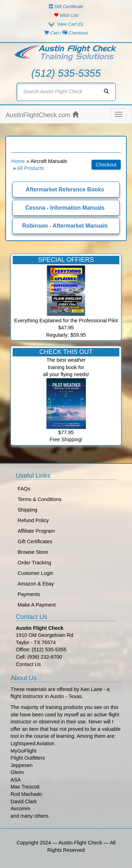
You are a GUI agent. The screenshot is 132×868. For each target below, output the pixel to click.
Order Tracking (34, 563)
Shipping (27, 510)
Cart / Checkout (66, 33)
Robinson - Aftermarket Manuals (65, 226)
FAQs (24, 489)
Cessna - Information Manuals (65, 208)
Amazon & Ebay (36, 584)
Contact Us (28, 664)
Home (18, 161)
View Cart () (70, 24)
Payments (29, 594)
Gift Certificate (66, 7)
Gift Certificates (35, 541)
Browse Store (33, 552)
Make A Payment (37, 605)
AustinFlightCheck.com (42, 115)
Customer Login (36, 573)
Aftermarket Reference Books (65, 189)
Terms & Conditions (40, 499)
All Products (30, 168)
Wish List (66, 15)
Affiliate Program (36, 531)
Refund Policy (33, 520)
